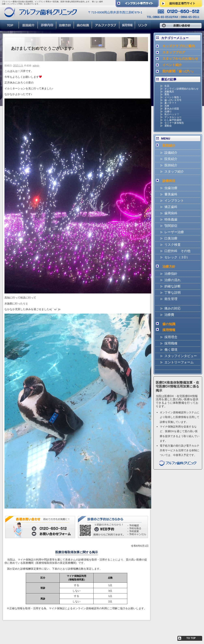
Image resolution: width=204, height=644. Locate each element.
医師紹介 (171, 165)
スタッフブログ (174, 52)
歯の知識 (169, 324)
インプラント (174, 201)
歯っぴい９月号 (173, 100)
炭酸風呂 (169, 92)
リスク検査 (173, 245)
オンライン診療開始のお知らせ (181, 89)
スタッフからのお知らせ (180, 59)
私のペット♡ (172, 114)
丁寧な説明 (173, 293)
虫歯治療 (171, 188)
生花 (167, 86)
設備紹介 (171, 153)
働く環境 (171, 350)
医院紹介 (169, 146)
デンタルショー (173, 117)
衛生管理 (171, 299)
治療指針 (171, 274)
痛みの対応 (173, 308)
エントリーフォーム (179, 362)
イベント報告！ (173, 97)
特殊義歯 (171, 219)
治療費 (169, 315)
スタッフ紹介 (174, 172)
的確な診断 (173, 286)
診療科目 (169, 181)
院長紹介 (171, 159)
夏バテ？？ (171, 103)
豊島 (167, 94)
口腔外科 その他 (177, 251)
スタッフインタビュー (181, 356)
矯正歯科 (171, 207)
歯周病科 (171, 213)
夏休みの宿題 (172, 109)
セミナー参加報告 (174, 123)
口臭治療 (171, 238)
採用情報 (169, 330)
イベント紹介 (172, 65)
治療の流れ (173, 280)
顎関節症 (171, 226)
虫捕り (168, 111)
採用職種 (171, 343)
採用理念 (171, 337)
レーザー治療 (174, 232)
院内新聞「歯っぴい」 (179, 71)
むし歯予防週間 (173, 120)
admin (36, 66)
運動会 (168, 126)
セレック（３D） (177, 257)
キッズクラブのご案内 (179, 46)
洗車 (167, 106)
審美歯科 (171, 194)
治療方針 (169, 267)
